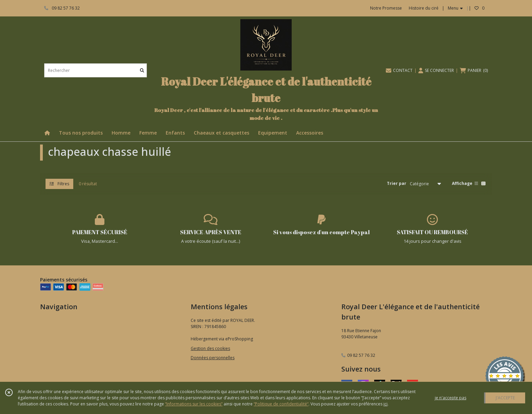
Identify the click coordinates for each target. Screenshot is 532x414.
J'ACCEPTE (505, 398)
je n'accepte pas (451, 398)
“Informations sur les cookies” (194, 404)
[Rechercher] (142, 70)
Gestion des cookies (210, 348)
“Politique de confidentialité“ (281, 404)
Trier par (397, 183)
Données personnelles (213, 358)
